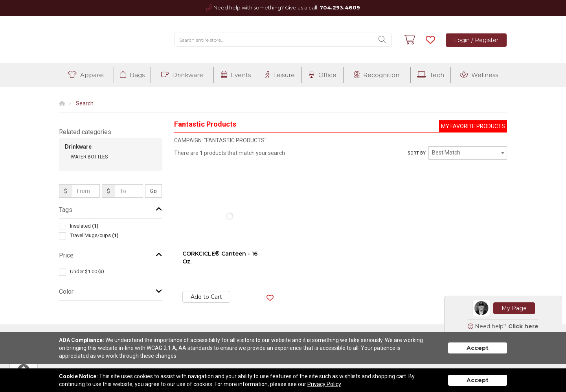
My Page (514, 308)
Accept (478, 348)
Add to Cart (206, 297)
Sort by (417, 153)
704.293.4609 (340, 7)
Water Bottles (89, 157)
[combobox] (468, 153)
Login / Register (476, 40)
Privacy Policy (324, 384)
